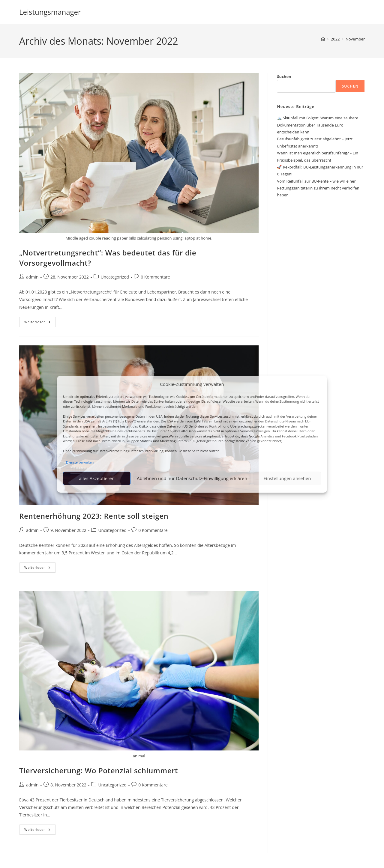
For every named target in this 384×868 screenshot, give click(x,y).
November (355, 39)
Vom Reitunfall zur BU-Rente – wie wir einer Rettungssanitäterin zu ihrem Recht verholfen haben (318, 188)
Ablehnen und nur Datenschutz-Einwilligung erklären (192, 478)
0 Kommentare (155, 277)
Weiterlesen (40, 323)
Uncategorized (115, 277)
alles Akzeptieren (97, 478)
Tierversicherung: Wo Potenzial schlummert (99, 770)
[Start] (323, 39)
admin (32, 277)
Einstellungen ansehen (287, 478)
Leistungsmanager (50, 12)
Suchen (284, 76)
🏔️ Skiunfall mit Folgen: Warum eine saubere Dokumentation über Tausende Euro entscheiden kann (318, 125)
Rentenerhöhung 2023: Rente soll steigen (94, 516)
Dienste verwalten (80, 462)
